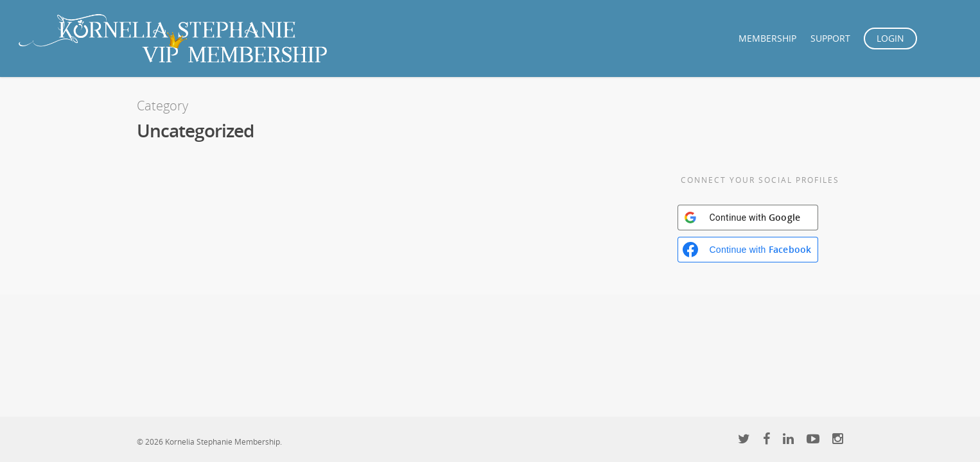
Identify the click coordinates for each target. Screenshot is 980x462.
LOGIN (890, 38)
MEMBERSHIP (767, 38)
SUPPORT (830, 38)
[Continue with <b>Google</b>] (748, 218)
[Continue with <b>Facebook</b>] (748, 250)
